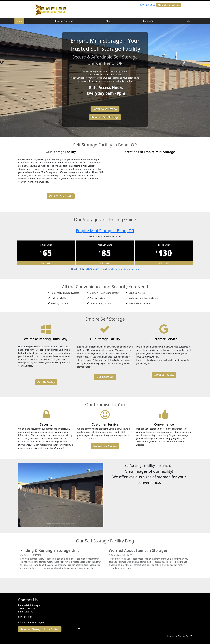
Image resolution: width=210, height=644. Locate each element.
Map (108, 21)
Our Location (105, 377)
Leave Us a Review (105, 446)
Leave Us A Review (105, 109)
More (189, 21)
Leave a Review (164, 375)
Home (19, 21)
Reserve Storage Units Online (40, 629)
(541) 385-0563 (147, 5)
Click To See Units (61, 196)
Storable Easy (185, 636)
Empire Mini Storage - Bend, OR (105, 230)
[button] (25, 495)
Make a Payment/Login (169, 5)
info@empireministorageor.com (124, 269)
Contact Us (148, 21)
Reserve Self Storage (105, 117)
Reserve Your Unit (64, 21)
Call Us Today (46, 382)
